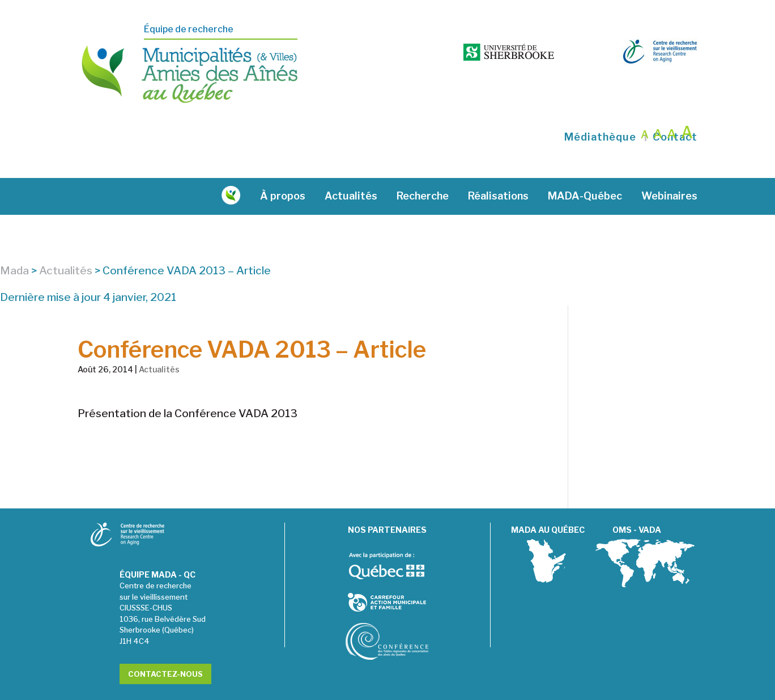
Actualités (351, 167)
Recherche (423, 167)
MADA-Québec (585, 167)
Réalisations (498, 167)
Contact (675, 107)
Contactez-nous (165, 644)
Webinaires (669, 167)
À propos (283, 167)
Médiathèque (600, 107)
